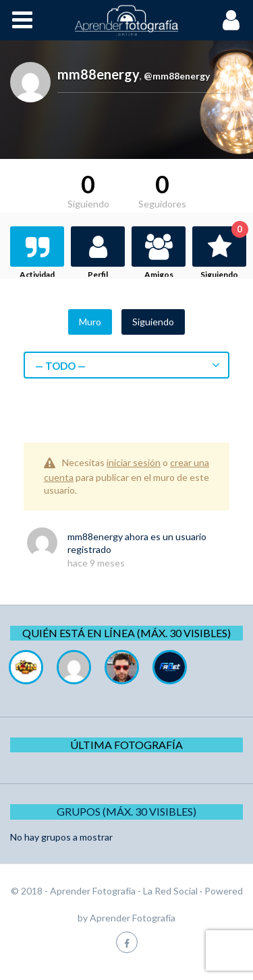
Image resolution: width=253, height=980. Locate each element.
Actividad (37, 274)
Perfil (98, 274)
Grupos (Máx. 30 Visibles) (126, 811)
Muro (90, 322)
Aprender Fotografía (133, 918)
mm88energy (95, 536)
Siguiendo (223, 253)
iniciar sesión (134, 462)
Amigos (159, 274)
